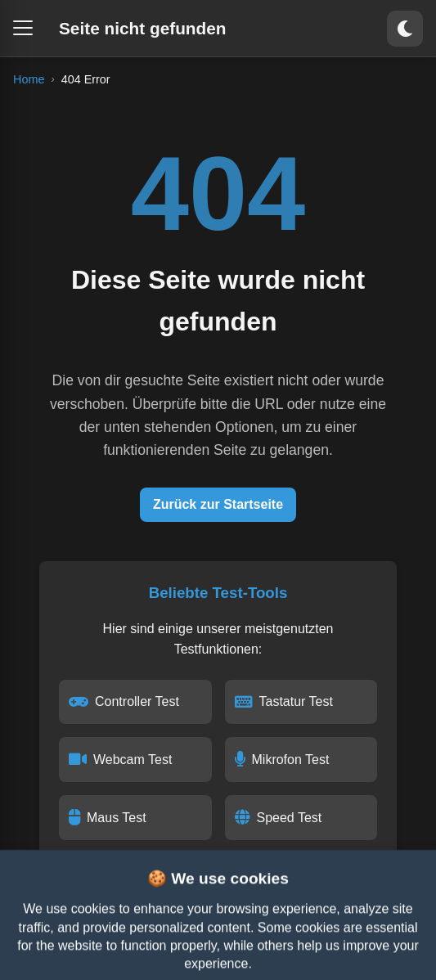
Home (29, 79)
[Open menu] (23, 28)
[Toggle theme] (405, 29)
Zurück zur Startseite (218, 504)
